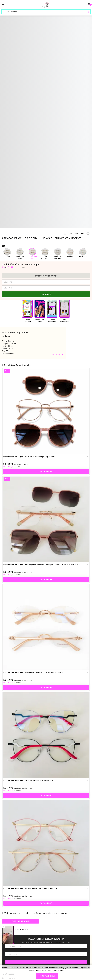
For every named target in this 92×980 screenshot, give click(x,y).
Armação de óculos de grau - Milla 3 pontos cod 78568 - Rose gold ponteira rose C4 (33, 673)
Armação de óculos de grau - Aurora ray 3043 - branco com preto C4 (28, 780)
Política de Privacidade (55, 970)
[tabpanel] (13, 218)
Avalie (82, 233)
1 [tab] (43, 227)
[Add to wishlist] (88, 234)
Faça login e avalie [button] (20, 921)
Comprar (47, 471)
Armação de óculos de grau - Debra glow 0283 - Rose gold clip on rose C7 (30, 457)
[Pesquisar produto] (88, 12)
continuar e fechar (47, 976)
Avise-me (46, 294)
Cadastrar (46, 962)
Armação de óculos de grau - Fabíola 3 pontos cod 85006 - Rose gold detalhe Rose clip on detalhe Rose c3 (42, 565)
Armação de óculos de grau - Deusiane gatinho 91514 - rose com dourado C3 (31, 888)
